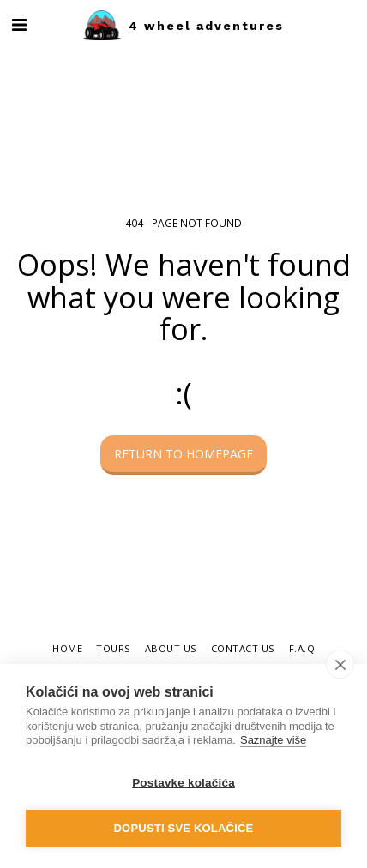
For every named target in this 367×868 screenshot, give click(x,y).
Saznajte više (273, 740)
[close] (340, 664)
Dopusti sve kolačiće (184, 828)
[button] (19, 24)
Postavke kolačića (183, 783)
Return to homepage (183, 454)
